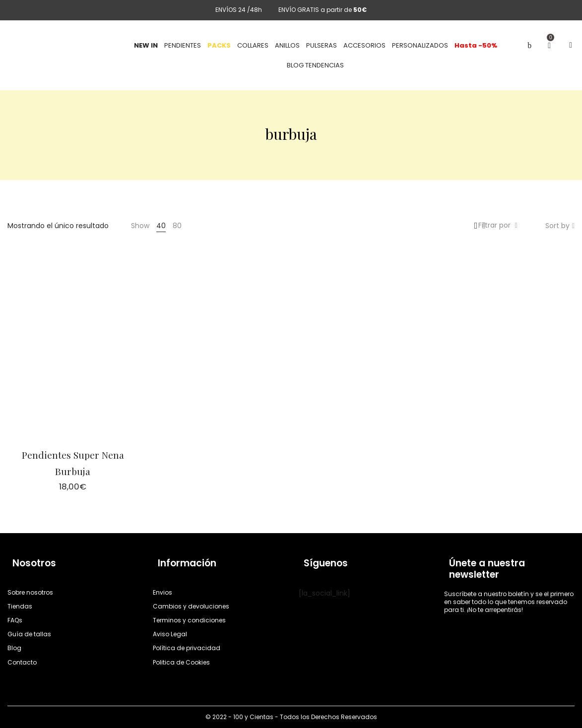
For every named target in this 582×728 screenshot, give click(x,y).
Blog (14, 648)
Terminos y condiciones (189, 620)
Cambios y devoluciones (191, 606)
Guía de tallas (29, 634)
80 (177, 226)
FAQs (15, 620)
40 (161, 226)
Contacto (22, 662)
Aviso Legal (170, 634)
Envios (162, 592)
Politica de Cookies (181, 662)
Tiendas (20, 606)
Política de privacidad (187, 648)
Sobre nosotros (30, 592)
